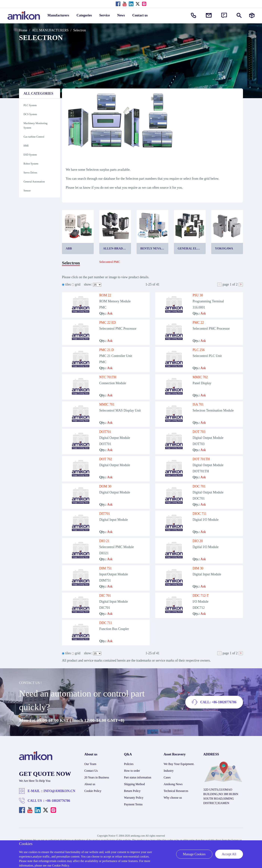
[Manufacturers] (252, 15)
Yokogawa (224, 248)
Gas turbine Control (34, 137)
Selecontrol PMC (110, 262)
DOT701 (105, 432)
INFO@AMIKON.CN (59, 791)
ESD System (30, 155)
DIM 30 (198, 568)
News (121, 15)
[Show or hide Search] (239, 15)
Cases (167, 777)
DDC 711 (106, 623)
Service (105, 15)
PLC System (30, 105)
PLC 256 (199, 350)
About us (90, 784)
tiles (68, 284)
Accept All (229, 854)
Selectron (80, 30)
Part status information (138, 777)
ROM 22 (105, 295)
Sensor (27, 191)
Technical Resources (176, 791)
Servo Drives (30, 173)
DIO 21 (104, 541)
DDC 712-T (201, 596)
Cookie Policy (93, 791)
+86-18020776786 (58, 801)
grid (78, 284)
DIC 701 (105, 596)
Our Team (90, 764)
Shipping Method (135, 784)
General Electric (192, 248)
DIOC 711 (200, 514)
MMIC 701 (107, 404)
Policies (129, 764)
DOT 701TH (201, 459)
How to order (132, 771)
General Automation (34, 182)
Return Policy (132, 791)
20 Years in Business (97, 777)
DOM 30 (105, 486)
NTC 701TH (108, 377)
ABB (69, 248)
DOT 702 (106, 459)
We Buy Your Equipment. (179, 764)
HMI (26, 146)
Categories (84, 15)
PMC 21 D (107, 350)
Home (23, 30)
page (226, 284)
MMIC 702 (200, 377)
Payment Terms (133, 804)
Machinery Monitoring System (35, 126)
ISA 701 (198, 404)
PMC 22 (198, 323)
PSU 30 (198, 295)
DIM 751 (106, 568)
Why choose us (173, 798)
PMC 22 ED (108, 323)
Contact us (140, 15)
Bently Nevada (153, 248)
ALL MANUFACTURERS (50, 30)
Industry (169, 771)
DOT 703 (199, 432)
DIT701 (105, 514)
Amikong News (173, 784)
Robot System (31, 164)
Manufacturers (58, 15)
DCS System (30, 114)
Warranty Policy (134, 798)
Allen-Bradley (116, 248)
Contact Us (91, 771)
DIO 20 (198, 541)
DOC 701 (199, 486)
